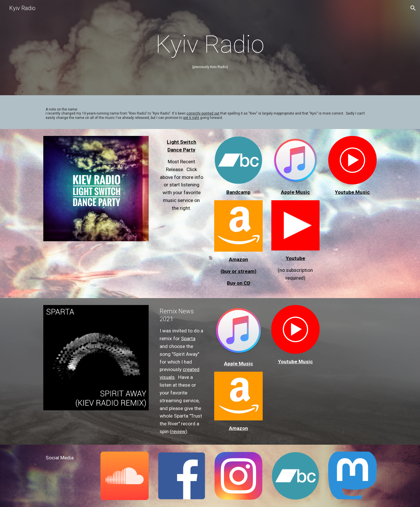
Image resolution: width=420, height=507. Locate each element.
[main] (210, 49)
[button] (413, 8)
